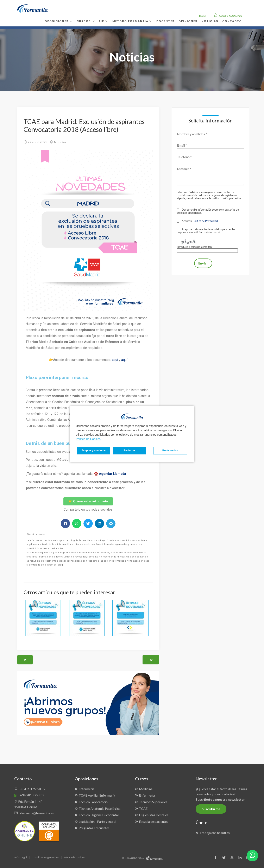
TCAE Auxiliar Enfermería (97, 795)
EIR (104, 21)
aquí (115, 360)
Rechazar (122, 451)
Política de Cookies (88, 439)
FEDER (203, 16)
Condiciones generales (47, 857)
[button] (65, 524)
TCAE (143, 808)
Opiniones (188, 21)
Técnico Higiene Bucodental (99, 815)
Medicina (146, 789)
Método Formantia (132, 21)
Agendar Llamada (112, 474)
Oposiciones (59, 21)
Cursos (86, 21)
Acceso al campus (228, 16)
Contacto (232, 21)
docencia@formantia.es (34, 813)
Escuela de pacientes (154, 821)
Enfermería (87, 789)
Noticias (60, 142)
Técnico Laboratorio (93, 802)
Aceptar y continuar (171, 451)
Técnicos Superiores (153, 802)
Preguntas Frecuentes (94, 828)
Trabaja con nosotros (215, 833)
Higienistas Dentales (154, 815)
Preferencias (90, 451)
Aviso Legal (21, 857)
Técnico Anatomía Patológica (100, 808)
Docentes (165, 21)
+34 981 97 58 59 (30, 789)
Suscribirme (211, 809)
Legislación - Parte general (97, 821)
